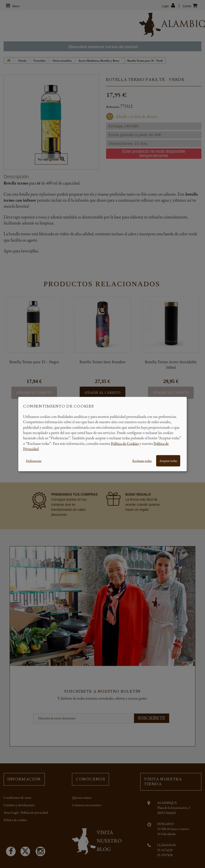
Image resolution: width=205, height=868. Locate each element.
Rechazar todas (142, 460)
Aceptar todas (168, 460)
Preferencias (34, 460)
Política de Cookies (125, 443)
